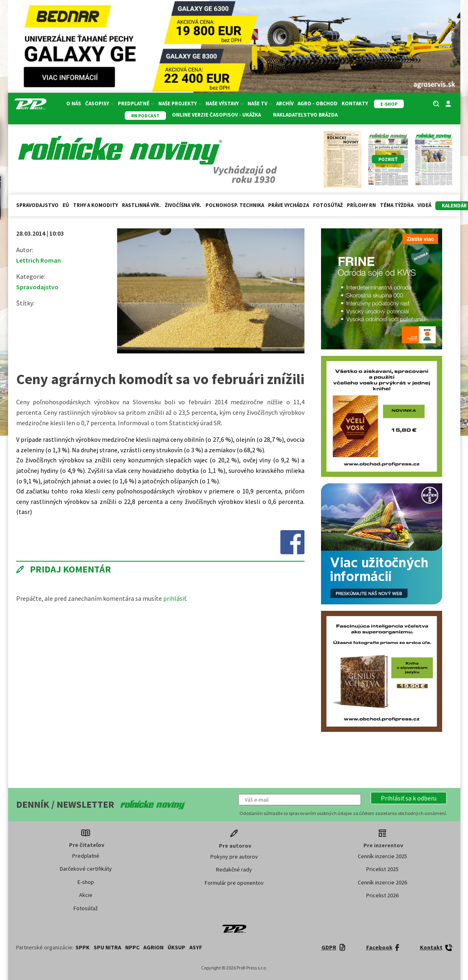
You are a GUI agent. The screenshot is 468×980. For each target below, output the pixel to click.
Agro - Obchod (318, 103)
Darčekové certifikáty (86, 869)
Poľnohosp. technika (235, 205)
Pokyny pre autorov (234, 857)
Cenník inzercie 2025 (382, 856)
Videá (424, 205)
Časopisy (100, 103)
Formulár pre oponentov (234, 883)
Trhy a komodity (95, 205)
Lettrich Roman (39, 260)
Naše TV (260, 103)
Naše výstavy (225, 103)
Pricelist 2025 (382, 869)
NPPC (132, 947)
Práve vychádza (289, 205)
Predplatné (136, 103)
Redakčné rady (234, 869)
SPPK (83, 947)
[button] (409, 798)
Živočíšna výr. (183, 205)
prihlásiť (175, 598)
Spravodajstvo (37, 205)
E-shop (86, 882)
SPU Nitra (107, 947)
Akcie (86, 895)
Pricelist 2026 (382, 895)
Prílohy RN (361, 205)
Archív (285, 103)
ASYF (196, 947)
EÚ (66, 205)
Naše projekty (180, 103)
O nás (74, 103)
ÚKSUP (176, 947)
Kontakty (355, 103)
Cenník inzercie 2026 (382, 882)
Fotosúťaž (328, 205)
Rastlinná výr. (141, 205)
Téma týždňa (397, 205)
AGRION (153, 947)
